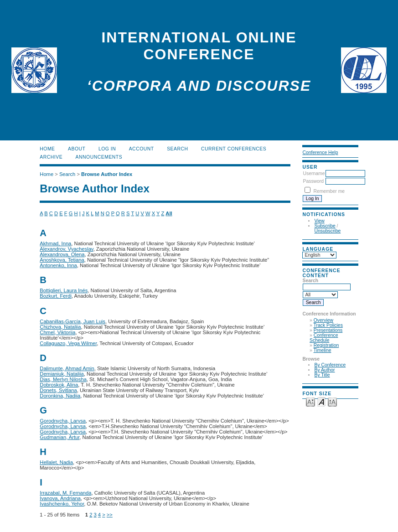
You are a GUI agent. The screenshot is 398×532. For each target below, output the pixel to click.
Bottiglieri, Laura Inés (64, 290)
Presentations (328, 330)
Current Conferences (234, 149)
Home (47, 149)
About (77, 149)
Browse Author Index (107, 174)
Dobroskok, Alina (59, 385)
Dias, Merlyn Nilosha (63, 379)
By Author (324, 370)
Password (313, 181)
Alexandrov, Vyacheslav (66, 249)
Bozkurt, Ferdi (56, 296)
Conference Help (320, 152)
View (319, 221)
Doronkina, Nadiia (60, 396)
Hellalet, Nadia (56, 462)
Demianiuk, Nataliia (62, 374)
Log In (107, 149)
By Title (322, 375)
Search (177, 149)
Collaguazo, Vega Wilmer (68, 343)
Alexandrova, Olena (62, 254)
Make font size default (321, 401)
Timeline (323, 350)
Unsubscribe (327, 231)
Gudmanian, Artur (59, 437)
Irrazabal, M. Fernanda (65, 493)
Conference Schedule (324, 338)
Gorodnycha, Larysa (63, 421)
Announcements (99, 157)
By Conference (330, 365)
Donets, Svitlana (58, 390)
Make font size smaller (310, 401)
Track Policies (328, 325)
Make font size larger (332, 401)
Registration (326, 345)
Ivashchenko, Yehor (62, 504)
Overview (323, 320)
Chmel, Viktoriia (57, 332)
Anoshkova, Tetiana (62, 260)
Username (314, 173)
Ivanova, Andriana (60, 498)
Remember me (329, 191)
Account (142, 149)
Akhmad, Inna (55, 243)
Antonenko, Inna (58, 265)
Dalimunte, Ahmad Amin (67, 368)
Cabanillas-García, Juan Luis (72, 321)
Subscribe (325, 226)
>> (110, 515)
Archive (51, 157)
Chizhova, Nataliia (60, 327)
